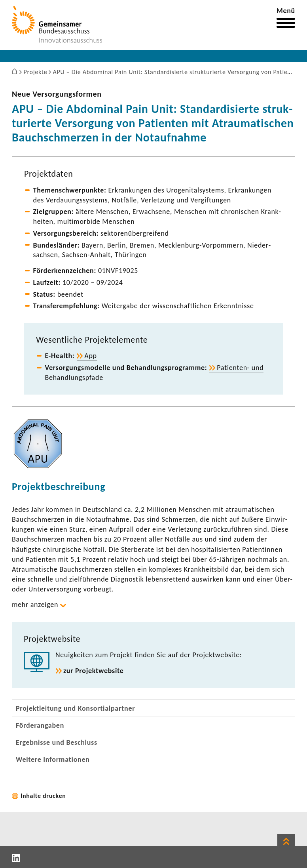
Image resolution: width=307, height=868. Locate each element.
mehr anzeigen (35, 605)
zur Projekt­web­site (94, 671)
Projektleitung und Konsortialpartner (75, 708)
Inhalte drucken (43, 796)
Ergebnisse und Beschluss (57, 742)
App (91, 356)
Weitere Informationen (53, 759)
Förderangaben (40, 725)
